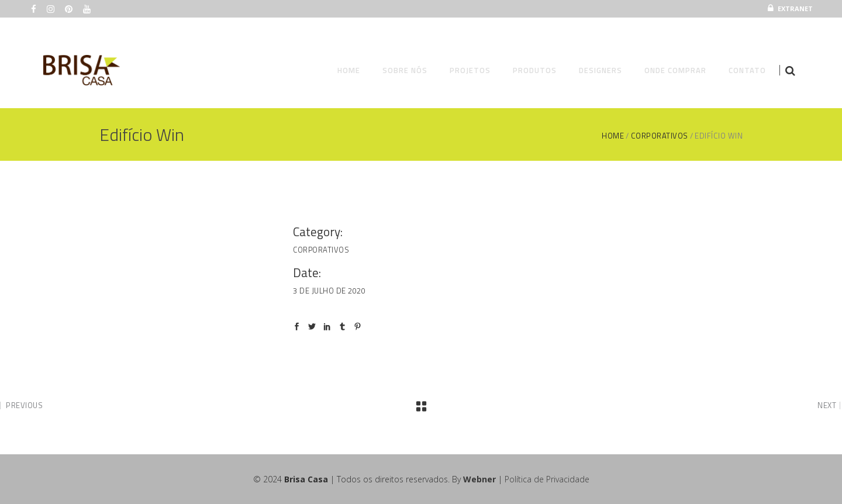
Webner (479, 479)
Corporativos (660, 136)
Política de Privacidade (547, 479)
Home (613, 136)
